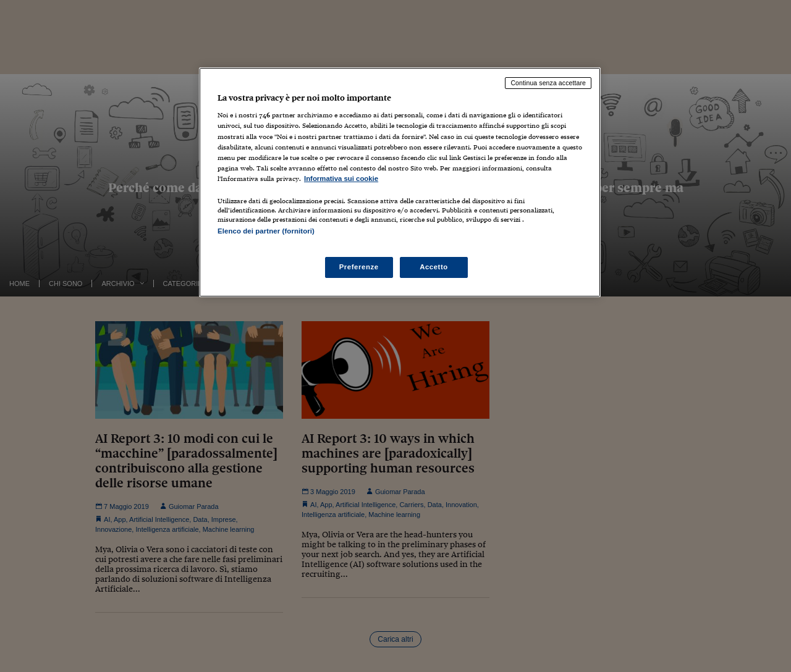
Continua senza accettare (548, 83)
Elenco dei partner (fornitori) (266, 231)
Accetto (434, 267)
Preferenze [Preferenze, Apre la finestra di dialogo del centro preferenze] (359, 267)
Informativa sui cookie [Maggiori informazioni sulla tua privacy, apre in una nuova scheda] (341, 178)
